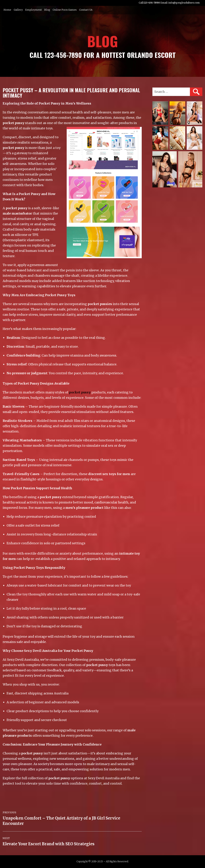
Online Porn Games (65, 10)
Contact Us (86, 10)
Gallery (18, 10)
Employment (34, 10)
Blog (47, 10)
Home (7, 10)
